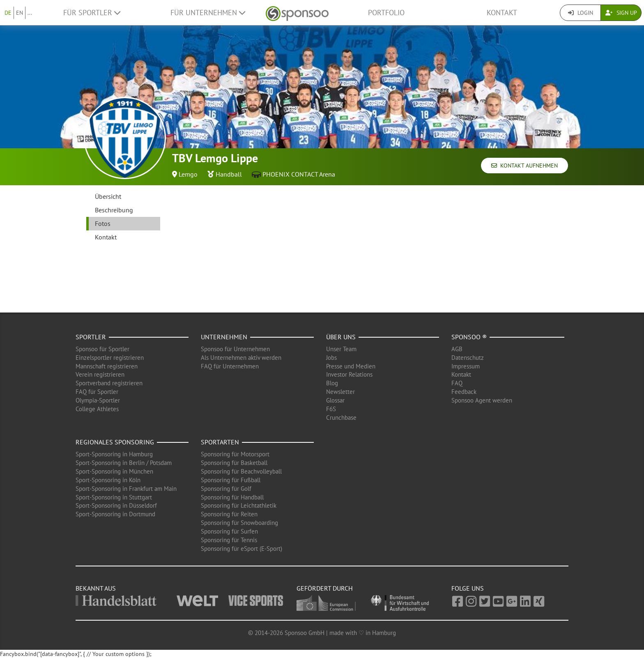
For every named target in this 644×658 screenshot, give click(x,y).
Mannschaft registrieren (107, 366)
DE (8, 13)
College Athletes (97, 409)
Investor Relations (349, 374)
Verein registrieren (100, 374)
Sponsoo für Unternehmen (235, 349)
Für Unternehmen (208, 13)
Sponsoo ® (469, 337)
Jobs (331, 358)
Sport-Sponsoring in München (114, 471)
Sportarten (220, 442)
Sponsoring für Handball (232, 497)
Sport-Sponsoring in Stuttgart (114, 497)
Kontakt (502, 13)
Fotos (103, 223)
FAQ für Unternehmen (230, 366)
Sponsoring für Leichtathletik (239, 505)
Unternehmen (224, 337)
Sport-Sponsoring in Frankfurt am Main (126, 489)
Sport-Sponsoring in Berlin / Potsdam (124, 463)
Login (581, 13)
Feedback (464, 392)
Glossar (335, 400)
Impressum (466, 366)
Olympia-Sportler (98, 400)
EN (20, 13)
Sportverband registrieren (109, 383)
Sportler (91, 337)
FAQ (457, 383)
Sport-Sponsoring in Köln (108, 480)
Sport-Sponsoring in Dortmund (115, 514)
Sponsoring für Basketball (234, 463)
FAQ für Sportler (97, 392)
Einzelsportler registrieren (110, 358)
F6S (331, 409)
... (30, 13)
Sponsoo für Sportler (102, 349)
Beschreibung (114, 210)
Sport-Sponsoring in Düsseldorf (116, 505)
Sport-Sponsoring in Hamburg (114, 454)
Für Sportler (92, 13)
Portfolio (386, 13)
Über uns (341, 337)
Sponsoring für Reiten (229, 514)
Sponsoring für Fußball (231, 480)
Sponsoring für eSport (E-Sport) (241, 549)
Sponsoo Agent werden (482, 400)
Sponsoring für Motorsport (235, 454)
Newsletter (340, 392)
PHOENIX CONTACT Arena (299, 174)
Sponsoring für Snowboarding (239, 523)
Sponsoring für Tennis (229, 540)
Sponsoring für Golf (226, 489)
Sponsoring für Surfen (229, 531)
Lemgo (188, 174)
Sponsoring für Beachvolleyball (241, 471)
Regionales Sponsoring (115, 442)
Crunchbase (341, 418)
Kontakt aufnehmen (524, 166)
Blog (332, 383)
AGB (457, 349)
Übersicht (108, 196)
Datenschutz (468, 358)
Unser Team (341, 349)
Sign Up (621, 13)
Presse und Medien (351, 366)
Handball (229, 174)
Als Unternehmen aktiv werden (241, 358)
